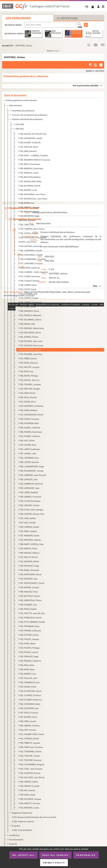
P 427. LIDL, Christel (27, 523)
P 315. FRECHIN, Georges (29, 389)
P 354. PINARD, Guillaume (30, 631)
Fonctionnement (16, 840)
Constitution (14, 835)
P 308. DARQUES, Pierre (29, 311)
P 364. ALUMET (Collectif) (30, 142)
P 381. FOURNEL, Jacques (30, 384)
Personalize (86, 855)
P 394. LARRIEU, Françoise (30, 497)
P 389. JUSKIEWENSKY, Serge (31, 466)
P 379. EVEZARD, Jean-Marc (30, 354)
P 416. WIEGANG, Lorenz (29, 808)
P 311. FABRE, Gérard (28, 358)
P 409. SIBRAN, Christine (29, 726)
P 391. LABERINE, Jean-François (32, 475)
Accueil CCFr (8, 45)
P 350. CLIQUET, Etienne (29, 281)
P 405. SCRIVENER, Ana (29, 708)
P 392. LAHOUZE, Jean (28, 479)
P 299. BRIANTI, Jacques (29, 207)
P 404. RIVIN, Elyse (26, 669)
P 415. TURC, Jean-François (30, 769)
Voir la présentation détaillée (86, 85)
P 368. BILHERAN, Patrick (29, 186)
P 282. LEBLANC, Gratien (29, 505)
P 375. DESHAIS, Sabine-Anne (31, 328)
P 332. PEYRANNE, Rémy (29, 626)
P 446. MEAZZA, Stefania (29, 553)
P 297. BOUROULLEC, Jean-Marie (33, 199)
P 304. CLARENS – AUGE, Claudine (33, 272)
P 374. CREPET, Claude (28, 298)
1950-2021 (20, 129)
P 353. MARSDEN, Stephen (30, 540)
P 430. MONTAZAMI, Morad (30, 574)
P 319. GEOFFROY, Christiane (31, 406)
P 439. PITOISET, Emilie (28, 635)
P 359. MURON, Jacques (29, 587)
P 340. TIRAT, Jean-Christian (31, 747)
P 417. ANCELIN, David (28, 147)
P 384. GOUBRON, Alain (29, 423)
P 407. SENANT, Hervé (28, 717)
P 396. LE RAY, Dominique (29, 501)
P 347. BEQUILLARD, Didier (30, 181)
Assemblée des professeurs (23, 111)
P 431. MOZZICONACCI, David (31, 583)
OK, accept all (24, 855)
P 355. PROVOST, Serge (28, 656)
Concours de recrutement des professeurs (30, 115)
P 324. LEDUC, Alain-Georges (31, 510)
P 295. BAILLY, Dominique (29, 164)
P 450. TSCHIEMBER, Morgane (31, 764)
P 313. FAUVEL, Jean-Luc (29, 380)
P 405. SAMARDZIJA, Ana (29, 682)
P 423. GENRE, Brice (27, 402)
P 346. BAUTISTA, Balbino (30, 177)
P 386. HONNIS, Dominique (30, 432)
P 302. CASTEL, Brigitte (28, 233)
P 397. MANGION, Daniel (29, 535)
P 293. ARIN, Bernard (27, 151)
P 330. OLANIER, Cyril (28, 605)
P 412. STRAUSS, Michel (29, 738)
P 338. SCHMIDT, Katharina (30, 700)
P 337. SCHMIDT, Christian (30, 695)
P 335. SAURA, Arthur (28, 687)
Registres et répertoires (22, 813)
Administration (15, 105)
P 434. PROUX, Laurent (28, 652)
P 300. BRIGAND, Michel (29, 212)
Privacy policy (54, 863)
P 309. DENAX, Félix (27, 324)
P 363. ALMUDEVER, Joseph (30, 138)
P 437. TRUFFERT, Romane (30, 760)
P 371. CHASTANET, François (31, 263)
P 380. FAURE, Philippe (28, 376)
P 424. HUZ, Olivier (27, 440)
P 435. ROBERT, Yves (27, 674)
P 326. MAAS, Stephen (28, 531)
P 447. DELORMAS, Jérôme (30, 320)
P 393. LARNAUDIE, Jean (29, 488)
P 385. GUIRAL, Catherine (29, 428)
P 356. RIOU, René (26, 665)
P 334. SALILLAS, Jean (28, 678)
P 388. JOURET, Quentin (29, 462)
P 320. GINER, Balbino (28, 410)
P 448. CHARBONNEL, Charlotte (32, 259)
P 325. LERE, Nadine (27, 518)
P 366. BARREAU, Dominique (31, 168)
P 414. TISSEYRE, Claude (29, 756)
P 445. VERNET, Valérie (28, 782)
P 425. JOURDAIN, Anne (29, 458)
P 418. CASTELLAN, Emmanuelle (32, 237)
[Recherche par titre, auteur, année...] (50, 25)
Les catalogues (18, 18)
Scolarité (13, 844)
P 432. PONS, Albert (27, 643)
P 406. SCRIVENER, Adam (29, 704)
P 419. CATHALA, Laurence (30, 246)
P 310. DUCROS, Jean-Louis (30, 341)
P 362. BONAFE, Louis (28, 190)
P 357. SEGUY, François (28, 713)
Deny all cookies (55, 855)
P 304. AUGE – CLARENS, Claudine (33, 155)
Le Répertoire (67, 18)
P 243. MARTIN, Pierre (28, 548)
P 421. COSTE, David (27, 289)
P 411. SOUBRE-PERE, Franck (31, 734)
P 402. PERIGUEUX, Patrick (30, 618)
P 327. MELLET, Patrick (28, 557)
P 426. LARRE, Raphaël (28, 492)
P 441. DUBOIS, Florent (28, 337)
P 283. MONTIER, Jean (28, 579)
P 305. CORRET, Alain (28, 285)
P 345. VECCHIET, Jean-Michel (31, 777)
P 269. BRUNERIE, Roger (29, 216)
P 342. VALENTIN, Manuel (29, 773)
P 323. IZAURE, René (27, 445)
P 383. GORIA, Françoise (29, 419)
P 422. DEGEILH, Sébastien (30, 315)
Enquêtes (16, 826)
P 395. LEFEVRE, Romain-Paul (31, 514)
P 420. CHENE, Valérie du (29, 268)
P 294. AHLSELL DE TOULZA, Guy (32, 134)
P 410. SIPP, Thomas (27, 730)
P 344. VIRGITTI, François (29, 803)
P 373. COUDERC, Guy (28, 294)
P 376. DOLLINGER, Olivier (30, 333)
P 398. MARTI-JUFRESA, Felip (31, 544)
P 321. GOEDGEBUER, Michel (31, 415)
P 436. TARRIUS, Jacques (29, 743)
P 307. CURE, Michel (27, 307)
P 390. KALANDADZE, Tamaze (31, 471)
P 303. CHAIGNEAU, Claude (30, 250)
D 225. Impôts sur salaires (23, 821)
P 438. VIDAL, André (27, 795)
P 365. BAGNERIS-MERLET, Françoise (34, 160)
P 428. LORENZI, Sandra (29, 527)
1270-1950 (20, 124)
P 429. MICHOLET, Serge (29, 566)
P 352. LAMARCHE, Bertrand (31, 484)
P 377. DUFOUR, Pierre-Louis (31, 345)
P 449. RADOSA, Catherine (30, 661)
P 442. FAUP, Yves (26, 371)
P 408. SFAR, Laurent (27, 721)
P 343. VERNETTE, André (29, 786)
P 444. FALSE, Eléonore (28, 363)
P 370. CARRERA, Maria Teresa (31, 229)
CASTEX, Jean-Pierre (27, 242)
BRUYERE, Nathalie (27, 220)
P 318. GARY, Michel (27, 393)
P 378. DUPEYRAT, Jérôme (30, 350)
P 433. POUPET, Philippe (29, 648)
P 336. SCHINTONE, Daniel (30, 691)
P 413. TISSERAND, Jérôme (30, 751)
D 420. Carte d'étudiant (22, 830)
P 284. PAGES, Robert (28, 609)
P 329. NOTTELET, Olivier (29, 596)
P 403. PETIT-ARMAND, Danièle (32, 622)
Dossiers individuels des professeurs (27, 119)
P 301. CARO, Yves (26, 225)
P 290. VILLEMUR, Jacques (30, 799)
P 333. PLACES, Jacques (29, 639)
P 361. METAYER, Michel (29, 561)
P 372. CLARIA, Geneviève (29, 276)
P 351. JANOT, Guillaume (29, 449)
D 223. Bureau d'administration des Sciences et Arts (34, 817)
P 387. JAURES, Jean (27, 453)
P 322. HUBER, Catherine (29, 436)
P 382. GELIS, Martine (28, 397)
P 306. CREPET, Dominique (30, 302)
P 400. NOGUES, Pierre (28, 592)
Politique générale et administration (21, 100)
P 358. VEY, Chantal (27, 790)
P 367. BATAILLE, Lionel (28, 173)
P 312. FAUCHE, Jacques (29, 367)
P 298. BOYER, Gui (26, 203)
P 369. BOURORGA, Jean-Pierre (32, 194)
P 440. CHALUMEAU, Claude (31, 255)
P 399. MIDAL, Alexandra (29, 570)
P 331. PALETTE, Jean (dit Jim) (32, 613)
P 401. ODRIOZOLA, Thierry (30, 600)
